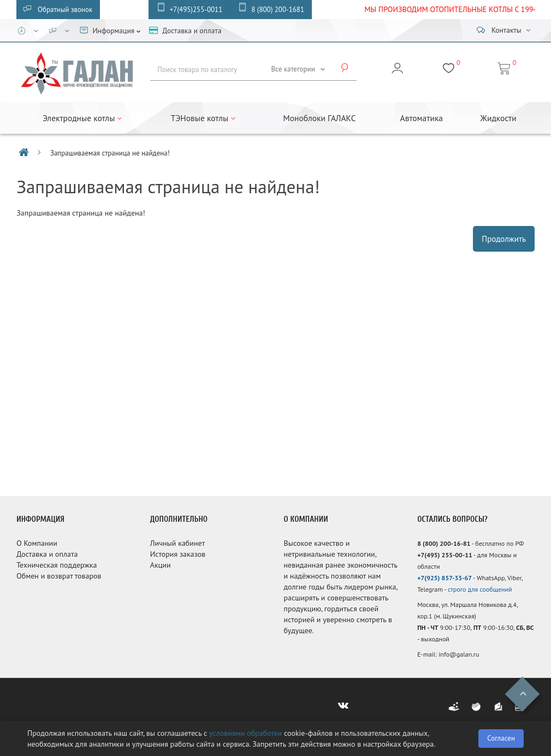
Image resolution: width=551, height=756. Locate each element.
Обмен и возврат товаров (59, 576)
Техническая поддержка (57, 565)
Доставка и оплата (47, 554)
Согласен (501, 738)
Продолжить (504, 239)
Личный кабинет (177, 543)
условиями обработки (245, 733)
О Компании (37, 543)
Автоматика (422, 118)
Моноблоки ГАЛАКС (320, 118)
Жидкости (498, 118)
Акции (161, 565)
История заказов (178, 554)
